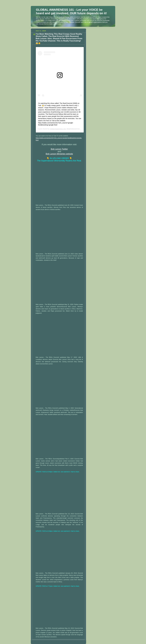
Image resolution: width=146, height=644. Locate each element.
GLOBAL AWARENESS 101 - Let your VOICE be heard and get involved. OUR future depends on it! (71, 11)
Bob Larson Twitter (59, 149)
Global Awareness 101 (58, 129)
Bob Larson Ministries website (59, 154)
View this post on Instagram (48, 81)
